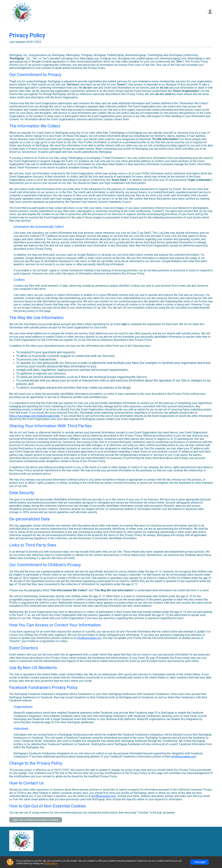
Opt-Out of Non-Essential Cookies (36, 820)
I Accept (200, 862)
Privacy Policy (50, 863)
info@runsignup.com (89, 638)
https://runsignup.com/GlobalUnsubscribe (35, 416)
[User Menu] (210, 11)
